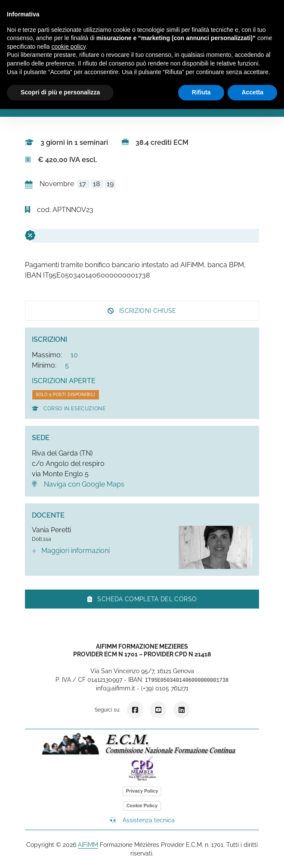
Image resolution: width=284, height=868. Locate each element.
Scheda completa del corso (142, 599)
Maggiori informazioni (71, 551)
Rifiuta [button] (201, 92)
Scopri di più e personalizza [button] (60, 92)
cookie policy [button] (69, 47)
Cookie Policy (142, 806)
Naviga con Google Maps (78, 484)
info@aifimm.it (116, 688)
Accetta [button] (252, 92)
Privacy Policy (142, 791)
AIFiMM (88, 845)
